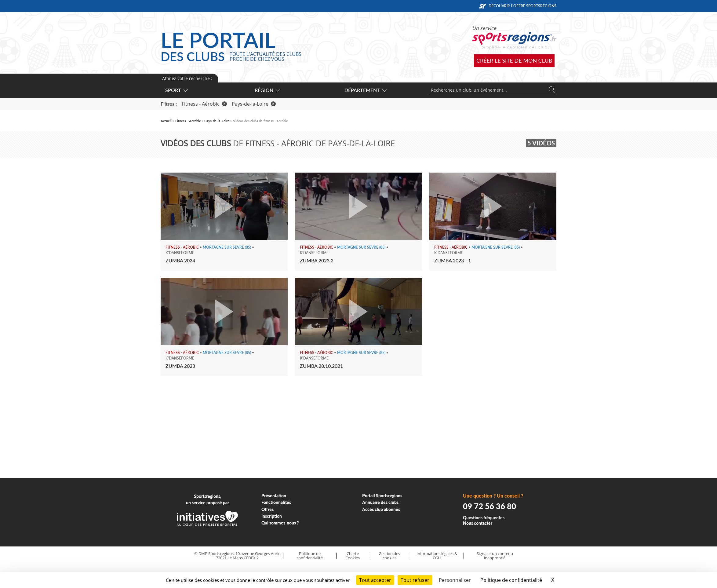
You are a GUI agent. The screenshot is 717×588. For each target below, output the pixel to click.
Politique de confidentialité (310, 556)
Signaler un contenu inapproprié (495, 556)
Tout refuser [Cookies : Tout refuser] (415, 580)
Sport (176, 90)
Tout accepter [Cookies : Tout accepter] (375, 580)
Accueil (166, 121)
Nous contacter (478, 523)
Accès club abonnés (381, 509)
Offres (268, 509)
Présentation (274, 496)
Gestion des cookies (389, 556)
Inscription (272, 516)
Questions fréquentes (484, 518)
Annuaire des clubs (380, 502)
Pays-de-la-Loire (254, 104)
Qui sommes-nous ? (280, 523)
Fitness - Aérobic (204, 104)
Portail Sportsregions (382, 496)
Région (267, 90)
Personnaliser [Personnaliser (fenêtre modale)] (455, 580)
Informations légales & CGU (437, 556)
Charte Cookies (353, 556)
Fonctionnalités (276, 502)
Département (365, 90)
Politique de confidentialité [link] (511, 580)
